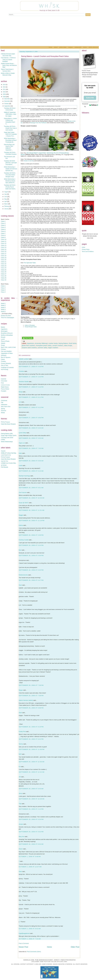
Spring (3, 409)
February (7, 206)
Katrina (21, 525)
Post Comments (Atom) (34, 952)
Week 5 (3, 312)
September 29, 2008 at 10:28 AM (32, 799)
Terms (85, 47)
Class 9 (3, 237)
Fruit (2, 383)
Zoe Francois (23, 492)
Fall (2, 402)
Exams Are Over (6, 316)
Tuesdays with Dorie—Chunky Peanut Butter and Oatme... (10, 187)
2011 (4, 89)
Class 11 (4, 242)
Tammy (21, 744)
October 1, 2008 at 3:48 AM (30, 857)
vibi (20, 777)
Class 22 (4, 264)
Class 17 (4, 254)
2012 (4, 87)
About (56, 47)
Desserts (4, 355)
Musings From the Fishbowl (38, 123)
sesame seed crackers (29, 348)
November (7, 101)
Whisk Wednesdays (7, 442)
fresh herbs (73, 343)
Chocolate (4, 381)
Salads (3, 343)
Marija (21, 392)
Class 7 (3, 233)
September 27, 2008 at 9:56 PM (31, 418)
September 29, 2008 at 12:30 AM (32, 762)
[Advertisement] (19, 33)
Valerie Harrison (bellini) (26, 700)
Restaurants (78, 47)
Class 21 (4, 262)
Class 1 (3, 221)
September (7, 106)
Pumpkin (4, 391)
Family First (22, 732)
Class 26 (4, 272)
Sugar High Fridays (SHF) (9, 436)
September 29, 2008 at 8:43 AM (31, 789)
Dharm (21, 849)
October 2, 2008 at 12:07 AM (30, 867)
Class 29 (4, 278)
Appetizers (4, 329)
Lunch (3, 339)
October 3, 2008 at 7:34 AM (30, 939)
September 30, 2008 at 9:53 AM (31, 844)
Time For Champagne (7, 318)
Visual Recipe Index (31, 327)
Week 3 (3, 307)
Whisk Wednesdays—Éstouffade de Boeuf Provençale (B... (10, 140)
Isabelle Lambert (24, 359)
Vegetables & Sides (7, 353)
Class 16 (4, 252)
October (7, 104)
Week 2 (3, 305)
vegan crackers (53, 348)
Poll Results (5, 467)
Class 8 (3, 235)
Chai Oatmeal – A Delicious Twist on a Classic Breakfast (8, 60)
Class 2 (3, 223)
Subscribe (90, 98)
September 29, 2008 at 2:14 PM (31, 809)
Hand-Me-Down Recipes (8, 424)
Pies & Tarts (5, 365)
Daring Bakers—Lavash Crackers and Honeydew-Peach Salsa (45, 56)
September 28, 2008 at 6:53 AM (31, 438)
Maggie (21, 515)
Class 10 (4, 239)
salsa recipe (68, 345)
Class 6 (3, 231)
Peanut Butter (5, 389)
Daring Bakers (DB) (7, 433)
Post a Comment (24, 943)
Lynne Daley (22, 433)
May (6, 199)
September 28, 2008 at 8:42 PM (31, 739)
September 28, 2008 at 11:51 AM (32, 510)
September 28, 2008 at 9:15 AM (31, 471)
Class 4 (3, 227)
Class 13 (4, 246)
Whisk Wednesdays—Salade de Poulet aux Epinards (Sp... (11, 169)
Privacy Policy (86, 249)
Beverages (4, 331)
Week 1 (3, 303)
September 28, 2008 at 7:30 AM (31, 448)
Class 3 (3, 225)
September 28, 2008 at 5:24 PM (31, 545)
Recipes (70, 47)
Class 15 (4, 250)
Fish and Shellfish (6, 351)
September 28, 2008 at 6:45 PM (31, 570)
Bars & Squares (6, 357)
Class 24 (4, 268)
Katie (20, 453)
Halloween (4, 405)
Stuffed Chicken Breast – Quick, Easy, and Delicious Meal (9, 65)
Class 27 (4, 274)
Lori (20, 402)
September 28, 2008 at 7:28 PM (31, 685)
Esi (20, 767)
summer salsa (42, 348)
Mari (20, 550)
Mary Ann (22, 837)
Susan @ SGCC (24, 503)
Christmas (4, 400)
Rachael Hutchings (24, 476)
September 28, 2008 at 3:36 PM (31, 535)
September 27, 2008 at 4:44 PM (31, 377)
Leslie (20, 466)
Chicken (3, 349)
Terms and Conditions (88, 252)
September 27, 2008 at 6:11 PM (31, 397)
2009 (4, 94)
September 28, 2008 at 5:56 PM (31, 555)
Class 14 (4, 248)
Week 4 (3, 309)
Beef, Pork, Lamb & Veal (8, 347)
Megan (21, 690)
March (6, 204)
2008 (4, 97)
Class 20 (4, 260)
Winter (3, 413)
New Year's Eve (6, 407)
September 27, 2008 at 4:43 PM (31, 367)
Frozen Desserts (6, 363)
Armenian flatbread (41, 343)
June (6, 197)
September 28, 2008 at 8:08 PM (31, 708)
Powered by (90, 105)
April (6, 201)
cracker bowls (53, 343)
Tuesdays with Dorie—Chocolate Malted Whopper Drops (10, 175)
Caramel (4, 379)
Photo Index (63, 47)
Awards (3, 451)
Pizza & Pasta (5, 341)
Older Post (75, 947)
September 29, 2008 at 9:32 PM (31, 832)
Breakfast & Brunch (7, 333)
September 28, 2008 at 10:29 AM (32, 498)
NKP (20, 754)
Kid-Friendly (5, 369)
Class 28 (4, 276)
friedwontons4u (23, 575)
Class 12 (4, 244)
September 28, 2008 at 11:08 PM (32, 749)
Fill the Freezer (5, 422)
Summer (4, 411)
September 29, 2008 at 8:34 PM (31, 819)
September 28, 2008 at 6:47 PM (31, 580)
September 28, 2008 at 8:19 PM (31, 727)
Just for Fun (5, 461)
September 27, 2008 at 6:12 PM (31, 407)
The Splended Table (30, 263)
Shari (20, 585)
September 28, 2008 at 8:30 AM (31, 461)
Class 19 (4, 258)
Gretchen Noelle (24, 382)
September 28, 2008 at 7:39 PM (31, 696)
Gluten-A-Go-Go (29, 161)
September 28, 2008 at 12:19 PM (32, 521)
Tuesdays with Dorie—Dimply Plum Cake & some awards (10, 128)
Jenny (21, 793)
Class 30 (4, 280)
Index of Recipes (30, 325)
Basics (3, 327)
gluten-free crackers (28, 345)
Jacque (21, 824)
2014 (4, 85)
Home (50, 47)
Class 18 (4, 256)
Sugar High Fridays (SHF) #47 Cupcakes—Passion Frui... (10, 134)
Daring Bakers (63, 343)
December (7, 99)
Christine (21, 371)
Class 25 (4, 270)
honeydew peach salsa (44, 345)
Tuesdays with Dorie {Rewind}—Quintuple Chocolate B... (10, 163)
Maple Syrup (5, 387)
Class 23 (4, 266)
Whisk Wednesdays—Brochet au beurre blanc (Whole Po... (10, 181)
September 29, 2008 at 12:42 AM (32, 772)
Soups (3, 345)
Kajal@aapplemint (24, 933)
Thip (20, 804)
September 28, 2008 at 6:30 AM (31, 428)
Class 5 (3, 229)
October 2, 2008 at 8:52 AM (30, 929)
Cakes (3, 359)
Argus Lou (22, 443)
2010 (4, 92)
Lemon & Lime (5, 385)
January (7, 209)
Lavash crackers (58, 345)
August (6, 192)
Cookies (3, 361)
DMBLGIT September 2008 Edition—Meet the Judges (10, 114)
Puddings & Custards (7, 367)
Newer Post (23, 947)
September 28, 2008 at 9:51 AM (31, 488)
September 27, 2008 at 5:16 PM (31, 387)
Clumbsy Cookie (24, 540)
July (6, 194)
